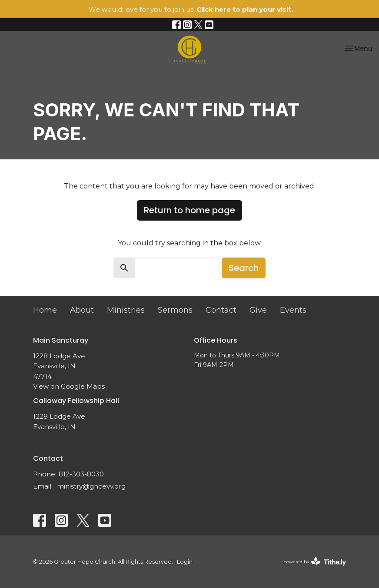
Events (293, 310)
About (82, 310)
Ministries (126, 310)
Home (45, 310)
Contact (221, 310)
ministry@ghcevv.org (91, 486)
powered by (315, 562)
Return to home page (189, 210)
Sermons (175, 310)
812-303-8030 (81, 474)
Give (258, 310)
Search (244, 268)
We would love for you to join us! (191, 9)
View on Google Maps (69, 386)
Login (185, 562)
